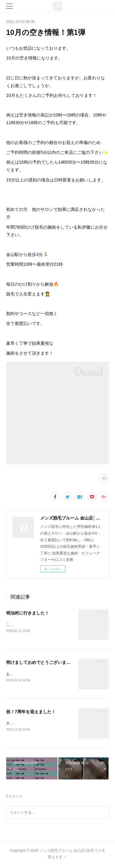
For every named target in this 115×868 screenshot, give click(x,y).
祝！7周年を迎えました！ (31, 713)
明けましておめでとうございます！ (40, 663)
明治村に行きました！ (28, 613)
